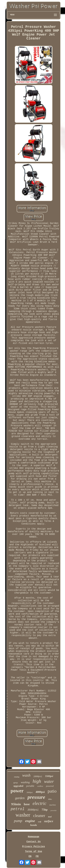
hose (27, 804)
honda (33, 825)
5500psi (49, 776)
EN (30, 856)
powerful (53, 810)
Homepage (34, 837)
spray (15, 783)
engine (30, 821)
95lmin (16, 804)
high (37, 781)
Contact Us (33, 842)
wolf (39, 822)
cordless (40, 786)
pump (18, 821)
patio (52, 791)
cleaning (17, 777)
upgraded (18, 786)
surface (49, 821)
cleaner (39, 816)
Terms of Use (34, 851)
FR (37, 856)
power (17, 791)
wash (26, 775)
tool (50, 817)
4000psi (40, 792)
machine (53, 805)
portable (30, 786)
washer (23, 815)
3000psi (30, 792)
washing (25, 782)
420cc (50, 799)
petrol (18, 809)
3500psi (33, 810)
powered (50, 786)
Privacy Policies (34, 847)
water (49, 781)
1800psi (38, 776)
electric (39, 803)
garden (20, 798)
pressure (36, 797)
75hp (45, 810)
